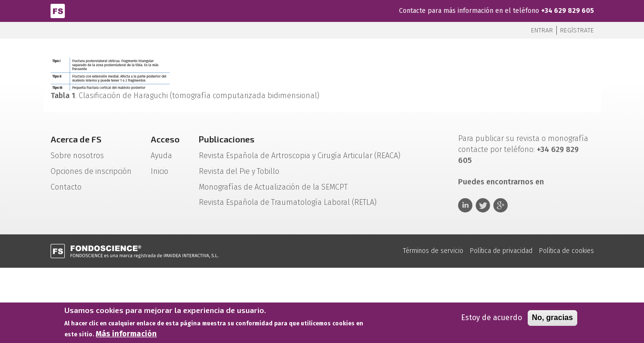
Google (501, 205)
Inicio (159, 171)
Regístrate (577, 30)
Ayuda (161, 156)
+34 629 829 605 (567, 11)
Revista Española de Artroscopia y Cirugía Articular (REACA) (300, 156)
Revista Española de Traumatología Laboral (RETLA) (288, 202)
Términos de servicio (433, 251)
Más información (126, 334)
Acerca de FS (76, 139)
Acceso (165, 139)
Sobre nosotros (77, 156)
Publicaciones (227, 139)
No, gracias (552, 318)
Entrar (542, 30)
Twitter (483, 205)
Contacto (66, 187)
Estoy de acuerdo (491, 318)
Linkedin (465, 205)
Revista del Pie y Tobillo (239, 171)
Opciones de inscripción (91, 171)
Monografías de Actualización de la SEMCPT (273, 187)
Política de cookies (567, 251)
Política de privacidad (501, 251)
